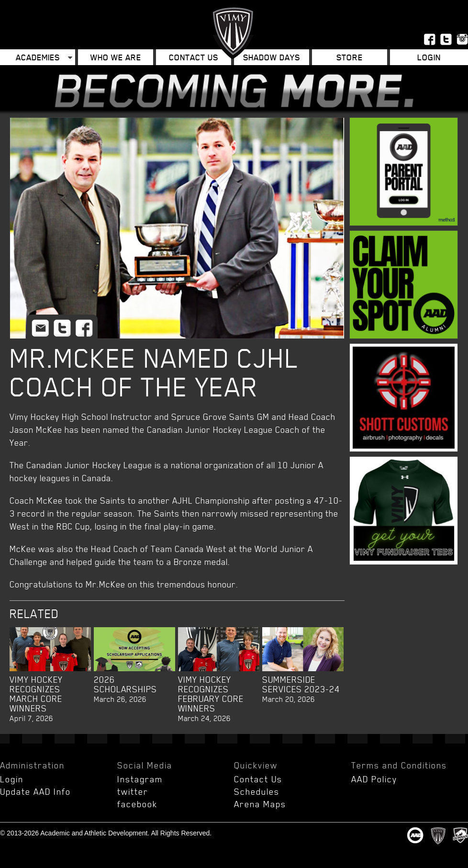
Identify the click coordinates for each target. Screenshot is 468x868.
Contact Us (194, 57)
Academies (38, 57)
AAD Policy (374, 779)
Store (350, 57)
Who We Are (116, 57)
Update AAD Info (35, 791)
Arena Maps (260, 804)
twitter (133, 791)
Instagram (140, 779)
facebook (137, 804)
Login (429, 57)
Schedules (257, 791)
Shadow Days (272, 57)
